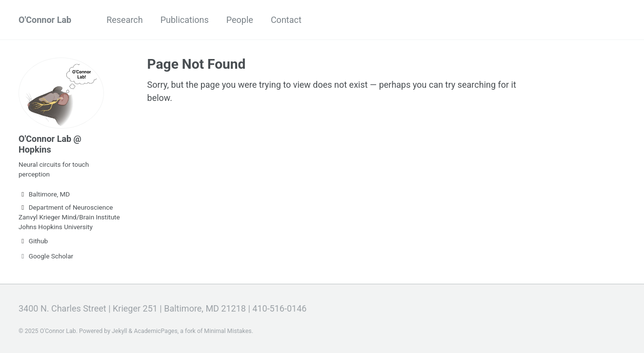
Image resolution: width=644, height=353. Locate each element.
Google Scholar (46, 256)
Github (33, 241)
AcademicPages (155, 331)
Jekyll (120, 331)
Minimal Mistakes (228, 331)
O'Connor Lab (45, 20)
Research (125, 20)
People (240, 20)
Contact (286, 20)
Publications (185, 20)
